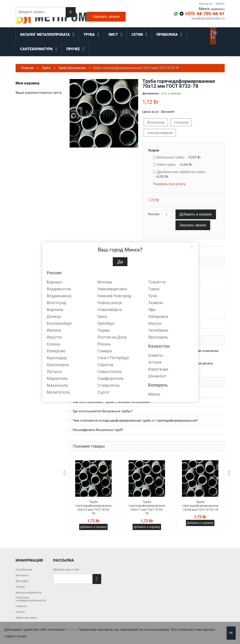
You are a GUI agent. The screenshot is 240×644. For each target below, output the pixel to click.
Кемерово (56, 351)
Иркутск (54, 337)
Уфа (152, 310)
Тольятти (157, 282)
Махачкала (57, 385)
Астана (155, 362)
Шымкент (157, 376)
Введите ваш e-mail (66, 569)
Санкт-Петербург (113, 358)
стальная (181, 122)
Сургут (104, 392)
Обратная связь (26, 618)
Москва (105, 282)
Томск (154, 289)
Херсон (155, 323)
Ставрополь (109, 385)
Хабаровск (158, 316)
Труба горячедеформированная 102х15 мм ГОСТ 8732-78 (94, 508)
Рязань (104, 344)
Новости (21, 606)
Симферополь (111, 378)
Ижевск (54, 330)
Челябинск (158, 330)
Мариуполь (57, 378)
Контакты (206, 4)
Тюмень (156, 303)
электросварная (160, 133)
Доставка (22, 581)
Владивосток (59, 289)
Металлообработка (28, 593)
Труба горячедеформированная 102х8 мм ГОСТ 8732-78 (201, 506)
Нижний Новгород (114, 296)
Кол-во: (154, 214)
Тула (152, 296)
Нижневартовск (112, 289)
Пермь (104, 330)
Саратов (105, 365)
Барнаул (54, 282)
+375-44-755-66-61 (205, 14)
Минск (154, 394)
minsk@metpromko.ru (208, 19)
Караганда (158, 369)
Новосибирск (110, 310)
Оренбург (106, 323)
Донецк (54, 316)
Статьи (20, 612)
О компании (24, 569)
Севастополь (110, 372)
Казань (53, 344)
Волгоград (56, 303)
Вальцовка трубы (179, 157)
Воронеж (55, 310)
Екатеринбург (59, 323)
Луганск (54, 372)
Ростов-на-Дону (112, 337)
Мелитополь (58, 392)
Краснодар (57, 358)
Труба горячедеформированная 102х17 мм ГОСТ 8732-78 (148, 508)
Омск (102, 316)
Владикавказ (59, 296)
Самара (105, 351)
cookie (72, 630)
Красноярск (58, 365)
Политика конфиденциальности (31, 599)
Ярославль (158, 337)
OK (231, 633)
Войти (221, 4)
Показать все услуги (169, 184)
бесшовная (156, 122)
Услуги (154, 150)
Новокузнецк (110, 303)
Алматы (156, 355)
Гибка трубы (175, 165)
